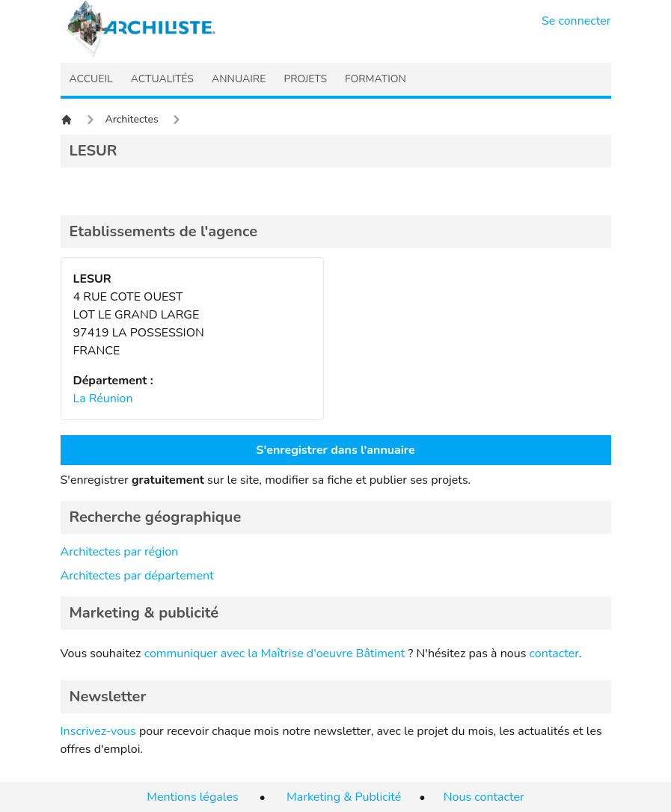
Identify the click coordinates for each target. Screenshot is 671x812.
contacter (554, 653)
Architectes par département (137, 576)
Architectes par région (120, 552)
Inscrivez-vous (98, 731)
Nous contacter (484, 797)
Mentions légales (192, 797)
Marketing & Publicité (344, 797)
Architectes (132, 119)
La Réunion (103, 399)
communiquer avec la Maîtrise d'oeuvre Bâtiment (275, 653)
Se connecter (576, 21)
